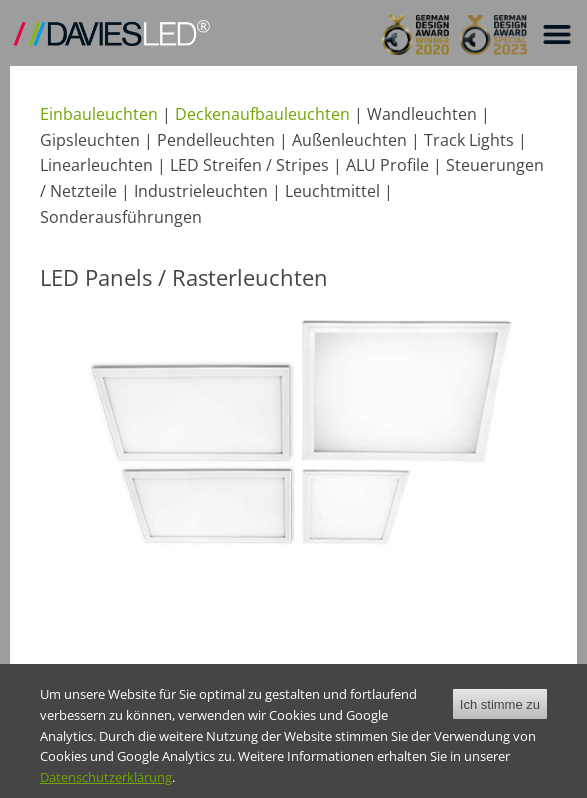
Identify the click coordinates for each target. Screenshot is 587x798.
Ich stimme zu (500, 715)
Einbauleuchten (99, 114)
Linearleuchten (96, 165)
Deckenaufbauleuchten (262, 114)
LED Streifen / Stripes (249, 165)
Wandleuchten (422, 114)
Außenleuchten (349, 140)
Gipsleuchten (90, 140)
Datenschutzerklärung (106, 789)
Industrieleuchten (201, 191)
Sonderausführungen (121, 217)
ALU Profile (387, 165)
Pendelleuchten (216, 140)
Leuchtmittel (332, 191)
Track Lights (469, 140)
